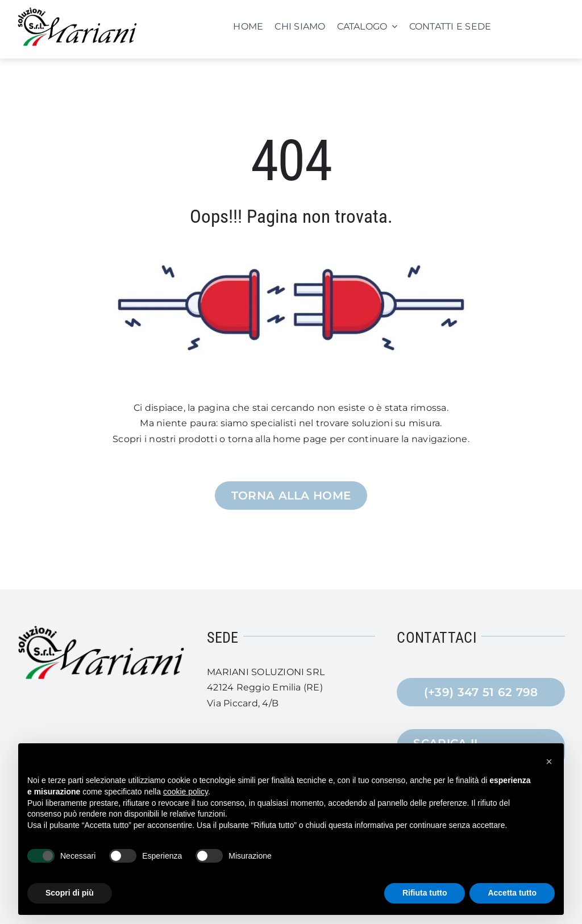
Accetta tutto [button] (512, 893)
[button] (549, 761)
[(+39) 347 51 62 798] (481, 692)
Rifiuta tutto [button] (425, 893)
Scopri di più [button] (70, 893)
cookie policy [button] (186, 792)
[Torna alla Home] (291, 496)
